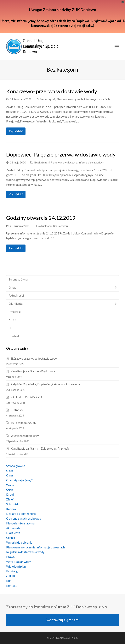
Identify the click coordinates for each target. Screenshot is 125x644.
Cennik (11, 538)
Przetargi (15, 312)
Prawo (10, 557)
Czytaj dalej (16, 131)
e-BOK (13, 320)
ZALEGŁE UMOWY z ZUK (27, 397)
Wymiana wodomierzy (25, 436)
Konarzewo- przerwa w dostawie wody (52, 91)
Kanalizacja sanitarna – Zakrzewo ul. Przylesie (40, 448)
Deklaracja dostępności (21, 514)
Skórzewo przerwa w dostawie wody (34, 358)
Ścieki (10, 490)
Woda (10, 485)
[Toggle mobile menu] (117, 46)
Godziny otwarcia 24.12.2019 (41, 218)
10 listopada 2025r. (23, 423)
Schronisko (13, 504)
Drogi (10, 494)
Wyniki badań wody (19, 562)
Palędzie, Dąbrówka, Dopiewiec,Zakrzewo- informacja (45, 384)
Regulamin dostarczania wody (25, 552)
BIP (11, 328)
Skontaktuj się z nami (62, 620)
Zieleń (10, 499)
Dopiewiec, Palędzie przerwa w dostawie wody (61, 154)
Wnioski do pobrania (19, 542)
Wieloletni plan (16, 566)
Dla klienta (16, 304)
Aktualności (45, 226)
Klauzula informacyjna (20, 523)
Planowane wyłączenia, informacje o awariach (83, 99)
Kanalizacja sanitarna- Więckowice (33, 371)
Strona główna (18, 279)
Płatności (17, 410)
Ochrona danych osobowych (24, 518)
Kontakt (14, 336)
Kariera (11, 509)
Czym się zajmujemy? (19, 480)
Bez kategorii (48, 99)
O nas (12, 287)
